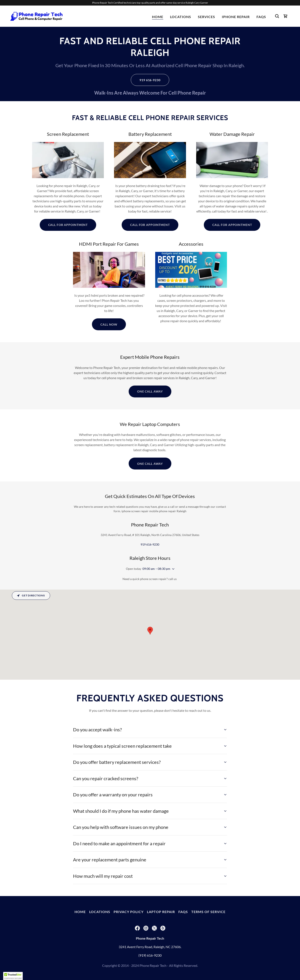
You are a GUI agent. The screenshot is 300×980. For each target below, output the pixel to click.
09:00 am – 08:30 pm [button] (156, 569)
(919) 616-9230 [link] (150, 955)
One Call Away (150, 391)
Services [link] (206, 17)
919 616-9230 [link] (150, 544)
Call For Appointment (68, 225)
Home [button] (80, 912)
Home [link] (158, 17)
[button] (172, 569)
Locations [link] (181, 17)
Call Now (109, 324)
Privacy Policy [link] (129, 912)
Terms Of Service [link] (208, 912)
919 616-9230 (150, 80)
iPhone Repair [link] (236, 17)
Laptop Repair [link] (161, 912)
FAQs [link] (261, 17)
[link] (37, 16)
